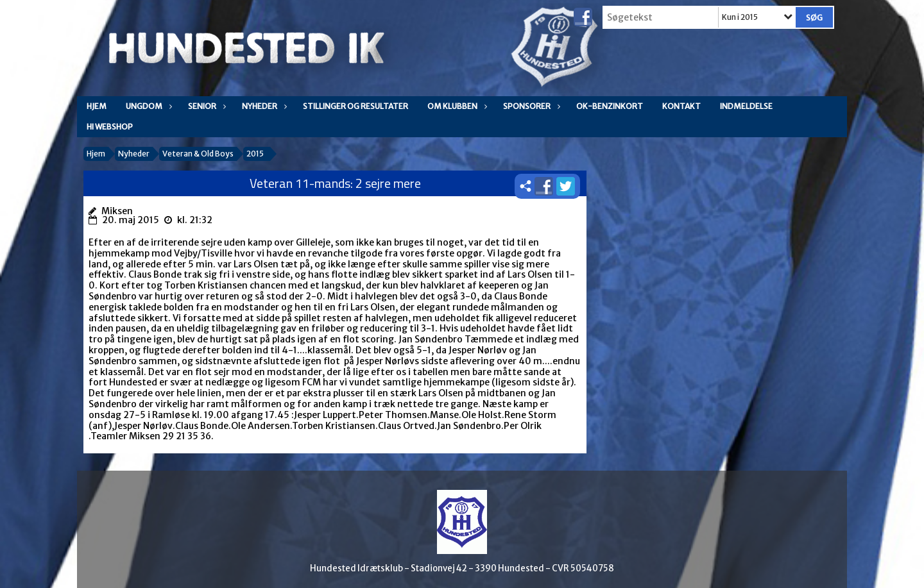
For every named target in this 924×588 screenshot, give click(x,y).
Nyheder (263, 106)
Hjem (97, 106)
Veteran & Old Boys (198, 154)
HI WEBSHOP (110, 127)
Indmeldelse (746, 106)
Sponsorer (530, 106)
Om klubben (456, 106)
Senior (205, 106)
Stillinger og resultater (355, 106)
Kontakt (681, 106)
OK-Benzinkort (610, 106)
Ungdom (147, 106)
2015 (255, 154)
